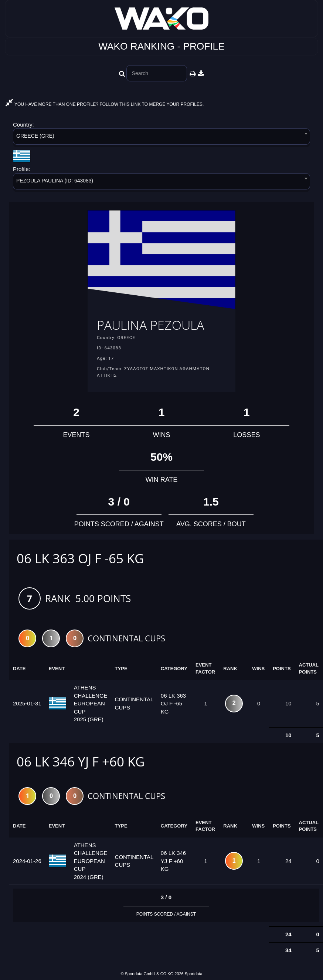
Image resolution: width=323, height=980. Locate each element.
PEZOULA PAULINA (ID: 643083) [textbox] (55, 181)
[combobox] (161, 138)
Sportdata (194, 974)
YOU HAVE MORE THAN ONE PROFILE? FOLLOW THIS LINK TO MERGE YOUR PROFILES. (105, 104)
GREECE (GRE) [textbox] (35, 136)
